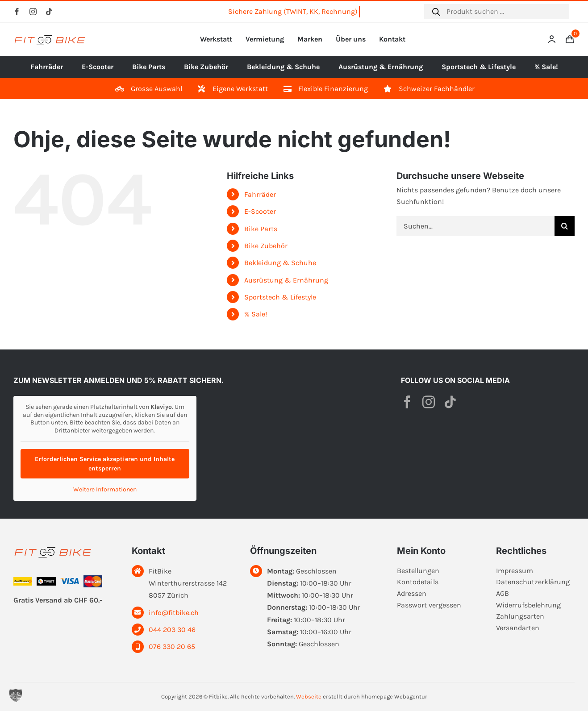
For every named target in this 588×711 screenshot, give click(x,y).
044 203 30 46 (172, 630)
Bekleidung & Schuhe (280, 263)
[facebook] (17, 12)
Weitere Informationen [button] (105, 489)
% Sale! (256, 314)
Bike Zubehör (266, 246)
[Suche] (565, 226)
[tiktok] (49, 12)
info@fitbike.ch (174, 613)
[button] (16, 695)
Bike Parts (261, 229)
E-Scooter (260, 211)
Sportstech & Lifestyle (280, 297)
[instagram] (33, 12)
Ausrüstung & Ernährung (286, 280)
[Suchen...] (475, 226)
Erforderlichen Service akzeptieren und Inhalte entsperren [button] (105, 464)
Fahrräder (260, 194)
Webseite (309, 696)
